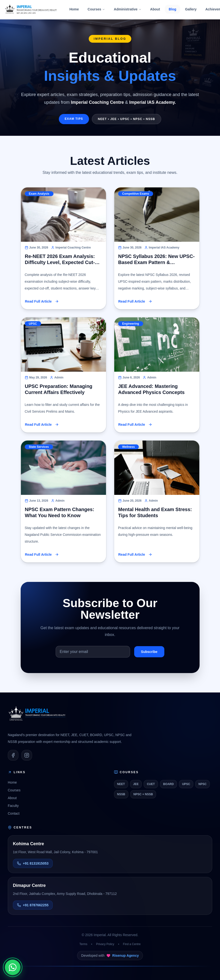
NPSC (202, 784)
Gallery (191, 9)
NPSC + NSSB (143, 794)
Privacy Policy (105, 944)
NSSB (121, 794)
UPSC (186, 784)
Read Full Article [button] (42, 301)
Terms (83, 944)
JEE (136, 784)
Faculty (13, 806)
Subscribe (149, 652)
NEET (121, 784)
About (155, 9)
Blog (172, 9)
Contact (14, 813)
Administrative (128, 9)
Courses (96, 9)
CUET (151, 784)
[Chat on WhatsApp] (13, 967)
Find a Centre (132, 944)
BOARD (168, 784)
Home (74, 9)
